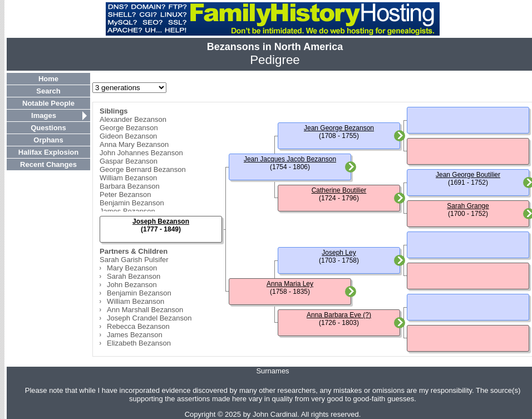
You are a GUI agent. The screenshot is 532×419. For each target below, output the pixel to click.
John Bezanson (132, 285)
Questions (48, 128)
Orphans (48, 140)
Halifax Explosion (48, 152)
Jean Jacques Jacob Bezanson (290, 159)
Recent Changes (48, 164)
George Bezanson (129, 128)
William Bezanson (128, 178)
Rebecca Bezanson (138, 326)
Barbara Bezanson (130, 186)
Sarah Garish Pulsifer (134, 260)
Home (48, 79)
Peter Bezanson (125, 194)
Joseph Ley (339, 253)
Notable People (48, 103)
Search (48, 91)
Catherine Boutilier (339, 190)
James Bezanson (127, 211)
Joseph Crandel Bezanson (149, 318)
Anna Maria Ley (290, 284)
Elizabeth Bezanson (139, 343)
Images (44, 115)
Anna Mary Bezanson (134, 144)
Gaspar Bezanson (129, 161)
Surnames (272, 371)
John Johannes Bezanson (141, 153)
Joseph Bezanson (161, 221)
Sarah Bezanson (134, 276)
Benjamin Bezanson (132, 203)
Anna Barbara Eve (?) (339, 315)
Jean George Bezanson (339, 128)
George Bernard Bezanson (143, 169)
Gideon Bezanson (128, 136)
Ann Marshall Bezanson (145, 310)
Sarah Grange (468, 206)
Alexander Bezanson (133, 119)
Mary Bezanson (132, 268)
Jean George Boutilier (468, 175)
